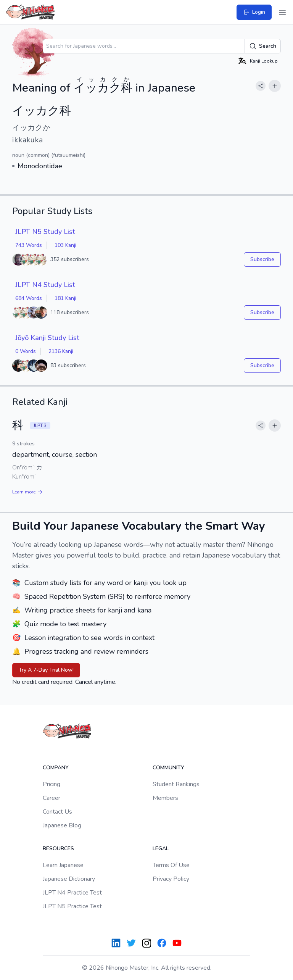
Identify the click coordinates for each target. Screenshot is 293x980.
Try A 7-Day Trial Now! (46, 670)
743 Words (29, 245)
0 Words (26, 351)
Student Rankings (176, 784)
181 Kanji (65, 298)
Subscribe (262, 259)
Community (168, 768)
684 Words (29, 298)
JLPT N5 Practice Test (72, 906)
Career (52, 798)
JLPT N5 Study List (45, 232)
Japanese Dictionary (69, 879)
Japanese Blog (62, 825)
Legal (161, 849)
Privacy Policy (171, 879)
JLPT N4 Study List (45, 285)
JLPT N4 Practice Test (72, 893)
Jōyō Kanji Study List (47, 338)
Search (263, 46)
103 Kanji (65, 245)
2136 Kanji (61, 351)
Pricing (52, 784)
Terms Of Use (171, 865)
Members (165, 798)
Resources (58, 849)
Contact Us (57, 812)
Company (56, 768)
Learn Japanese (63, 865)
